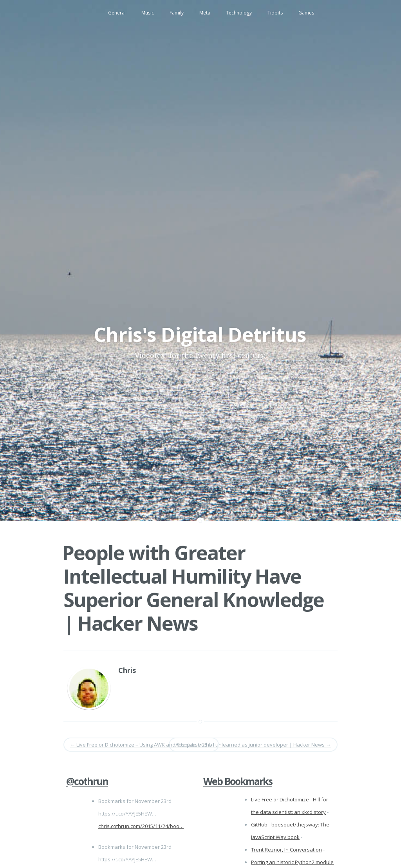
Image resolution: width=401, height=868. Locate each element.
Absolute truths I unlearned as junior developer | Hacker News (253, 745)
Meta (205, 13)
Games (306, 13)
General (117, 13)
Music (148, 13)
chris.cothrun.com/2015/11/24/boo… (141, 826)
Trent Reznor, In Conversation (286, 850)
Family (177, 13)
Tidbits (275, 13)
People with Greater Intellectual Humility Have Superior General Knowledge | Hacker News (193, 588)
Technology (239, 13)
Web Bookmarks (238, 781)
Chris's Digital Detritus (200, 335)
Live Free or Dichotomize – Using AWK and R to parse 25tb (141, 745)
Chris (127, 670)
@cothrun (87, 781)
